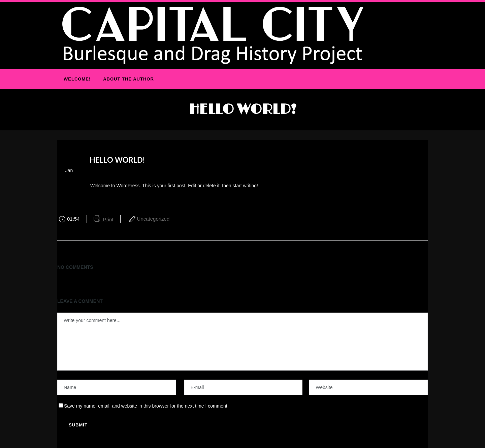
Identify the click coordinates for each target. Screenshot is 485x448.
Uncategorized (153, 219)
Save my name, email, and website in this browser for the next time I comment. (146, 406)
